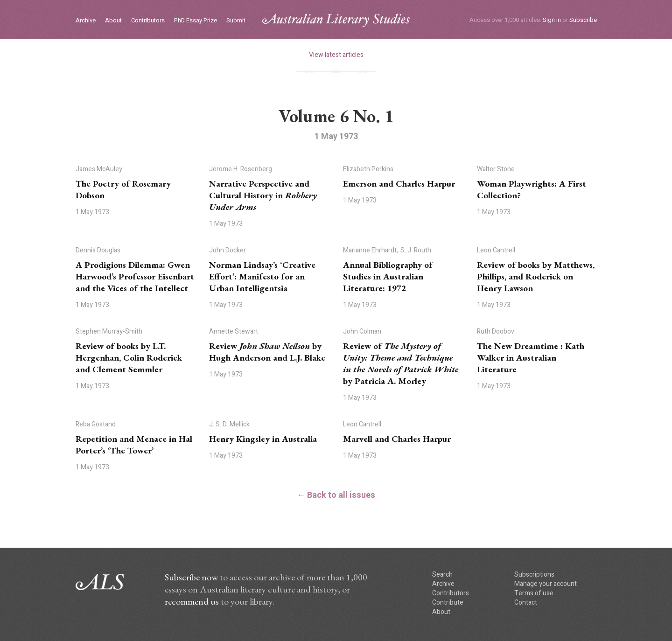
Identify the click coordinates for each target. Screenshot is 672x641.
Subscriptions (534, 575)
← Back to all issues (336, 495)
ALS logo (336, 20)
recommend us (192, 601)
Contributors (148, 21)
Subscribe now (191, 577)
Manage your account (546, 584)
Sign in (552, 20)
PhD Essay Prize (196, 21)
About (113, 21)
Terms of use (534, 593)
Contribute (448, 603)
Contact (526, 603)
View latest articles (336, 55)
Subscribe (583, 20)
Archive (86, 21)
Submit (236, 21)
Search (442, 575)
